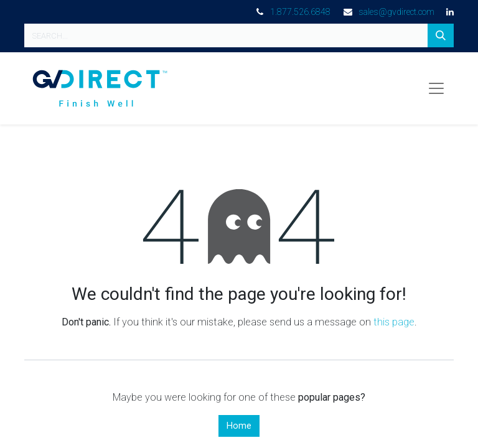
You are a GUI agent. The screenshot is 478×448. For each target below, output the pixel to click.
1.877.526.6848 (300, 12)
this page (394, 322)
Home (239, 426)
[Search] (441, 35)
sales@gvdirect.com (396, 12)
